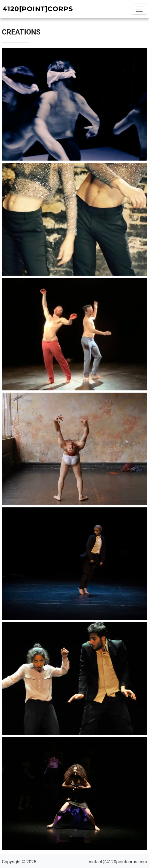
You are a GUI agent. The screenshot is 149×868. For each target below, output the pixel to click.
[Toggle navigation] (139, 9)
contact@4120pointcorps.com (117, 862)
